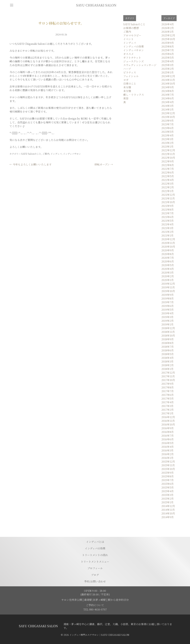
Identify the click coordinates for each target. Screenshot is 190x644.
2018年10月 (168, 336)
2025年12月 (168, 35)
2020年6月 (168, 261)
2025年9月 (168, 43)
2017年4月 (168, 402)
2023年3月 (167, 139)
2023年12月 (168, 113)
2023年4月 (168, 135)
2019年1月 (167, 324)
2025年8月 (168, 46)
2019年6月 (168, 306)
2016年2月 (168, 454)
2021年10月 (168, 202)
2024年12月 (168, 76)
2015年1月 (167, 502)
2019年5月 (168, 310)
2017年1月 (167, 413)
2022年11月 (168, 154)
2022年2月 (168, 187)
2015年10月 (168, 469)
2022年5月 (168, 176)
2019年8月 (168, 298)
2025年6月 (168, 54)
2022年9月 (168, 161)
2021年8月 (168, 210)
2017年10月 (168, 380)
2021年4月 (168, 224)
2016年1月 (167, 458)
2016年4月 (168, 447)
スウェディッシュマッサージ (140, 65)
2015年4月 (168, 491)
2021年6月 (168, 217)
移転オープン (104, 164)
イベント (128, 39)
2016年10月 (168, 424)
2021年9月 (168, 206)
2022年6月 (168, 172)
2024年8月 (168, 91)
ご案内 (46, 154)
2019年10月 (168, 291)
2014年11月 (168, 510)
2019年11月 (168, 287)
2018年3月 (167, 361)
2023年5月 (168, 132)
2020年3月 (168, 273)
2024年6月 (168, 98)
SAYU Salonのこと (31, 154)
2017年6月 (168, 395)
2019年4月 (168, 313)
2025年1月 (168, 72)
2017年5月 (168, 399)
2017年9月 (168, 384)
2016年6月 (168, 439)
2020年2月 (168, 276)
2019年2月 (168, 321)
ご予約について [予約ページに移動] (95, 605)
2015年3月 (167, 495)
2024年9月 (168, 87)
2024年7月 (168, 95)
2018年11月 (168, 332)
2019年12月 (168, 284)
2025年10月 (168, 39)
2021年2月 (168, 232)
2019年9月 (168, 295)
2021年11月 (168, 198)
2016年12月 (168, 417)
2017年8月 (168, 387)
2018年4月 (168, 358)
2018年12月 (168, 328)
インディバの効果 (134, 46)
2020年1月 (168, 280)
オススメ (128, 54)
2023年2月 (168, 143)
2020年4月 (168, 269)
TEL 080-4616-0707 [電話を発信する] (95, 609)
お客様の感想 (131, 28)
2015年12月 (168, 462)
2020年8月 (168, 254)
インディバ (56, 154)
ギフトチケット (132, 58)
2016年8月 (168, 432)
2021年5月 (168, 221)
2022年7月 (168, 169)
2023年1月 (167, 147)
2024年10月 (168, 84)
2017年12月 (168, 373)
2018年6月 (168, 350)
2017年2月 (168, 410)
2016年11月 (168, 421)
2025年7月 (168, 50)
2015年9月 (168, 473)
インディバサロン (72, 154)
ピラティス (130, 72)
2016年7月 (168, 436)
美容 (126, 98)
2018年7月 (168, 347)
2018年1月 (167, 369)
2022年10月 (168, 158)
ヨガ (126, 80)
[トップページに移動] (96, 5)
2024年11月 (168, 80)
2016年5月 (168, 443)
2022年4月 (168, 180)
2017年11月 (168, 376)
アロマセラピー (132, 35)
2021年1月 (167, 235)
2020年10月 (168, 247)
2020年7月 (168, 258)
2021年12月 (168, 195)
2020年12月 (168, 239)
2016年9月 (168, 428)
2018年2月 (168, 365)
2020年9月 (168, 250)
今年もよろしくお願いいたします (31, 164)
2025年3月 (168, 65)
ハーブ (127, 69)
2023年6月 (168, 128)
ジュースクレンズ (134, 61)
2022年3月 (168, 184)
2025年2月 (168, 69)
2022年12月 (168, 150)
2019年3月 (167, 317)
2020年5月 (168, 265)
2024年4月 (168, 102)
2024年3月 (168, 106)
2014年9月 (168, 517)
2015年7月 (168, 480)
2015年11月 (168, 465)
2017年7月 (168, 391)
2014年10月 (168, 513)
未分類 (127, 87)
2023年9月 (168, 121)
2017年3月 (167, 406)
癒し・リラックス (134, 95)
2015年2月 (168, 499)
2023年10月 (168, 117)
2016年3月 (167, 450)
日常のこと (130, 84)
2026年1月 (168, 32)
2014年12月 (168, 506)
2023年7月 (168, 124)
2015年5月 (168, 487)
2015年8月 (168, 476)
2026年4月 (168, 24)
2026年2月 (168, 28)
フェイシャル (131, 76)
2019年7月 (168, 302)
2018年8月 (168, 343)
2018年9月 (168, 339)
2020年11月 (168, 243)
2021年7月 (168, 213)
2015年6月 (168, 484)
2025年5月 (168, 58)
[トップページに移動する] (38, 626)
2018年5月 (168, 354)
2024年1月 (168, 109)
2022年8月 (168, 165)
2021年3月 (167, 228)
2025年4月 (168, 61)
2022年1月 (168, 191)
